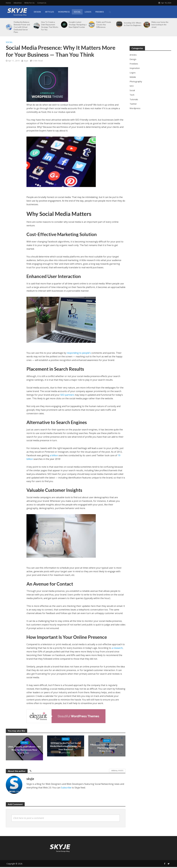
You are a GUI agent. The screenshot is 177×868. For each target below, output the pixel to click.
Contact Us (42, 3)
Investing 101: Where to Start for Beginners (133, 24)
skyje (26, 61)
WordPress (64, 12)
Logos (88, 12)
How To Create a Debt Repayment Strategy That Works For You (50, 26)
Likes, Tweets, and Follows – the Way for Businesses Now (24, 748)
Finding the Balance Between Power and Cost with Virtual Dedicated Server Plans (22, 27)
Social (77, 12)
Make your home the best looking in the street (160, 25)
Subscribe (66, 788)
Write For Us (29, 3)
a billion (54, 455)
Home (8, 3)
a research (117, 648)
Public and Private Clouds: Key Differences (104, 25)
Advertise (18, 3)
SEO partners (67, 395)
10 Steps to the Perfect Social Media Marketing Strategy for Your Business (66, 746)
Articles (49, 12)
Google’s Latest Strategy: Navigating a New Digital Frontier (78, 25)
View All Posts (117, 771)
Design (37, 12)
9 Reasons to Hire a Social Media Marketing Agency (107, 746)
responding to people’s (79, 353)
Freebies (100, 12)
